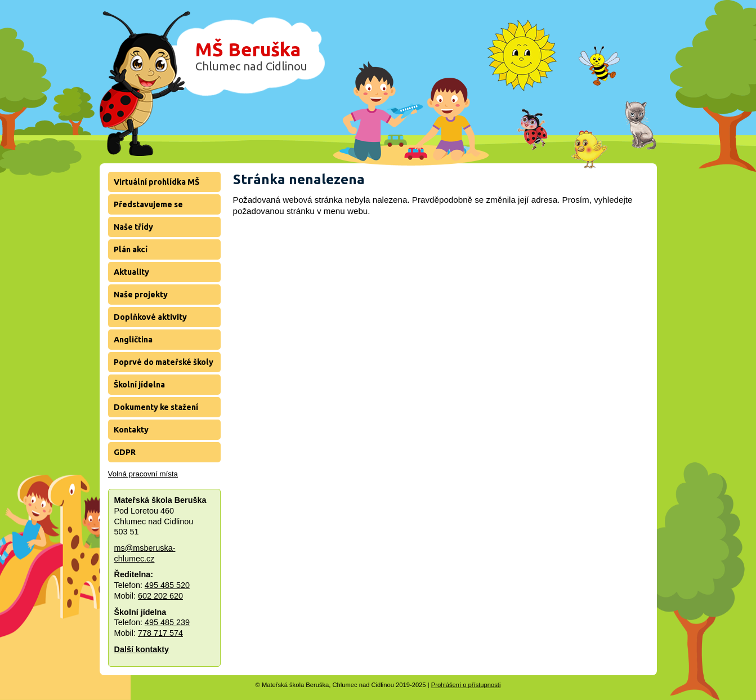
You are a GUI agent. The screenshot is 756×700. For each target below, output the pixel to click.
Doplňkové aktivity (150, 317)
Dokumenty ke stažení (156, 407)
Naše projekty (141, 295)
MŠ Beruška (251, 56)
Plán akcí (131, 249)
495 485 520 (167, 585)
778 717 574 (160, 633)
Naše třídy (133, 227)
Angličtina (133, 340)
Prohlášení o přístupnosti (466, 685)
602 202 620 (160, 596)
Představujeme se (148, 204)
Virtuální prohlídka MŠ (156, 182)
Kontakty (131, 430)
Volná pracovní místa (143, 474)
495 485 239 (167, 622)
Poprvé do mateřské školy (164, 362)
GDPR (125, 452)
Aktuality (131, 272)
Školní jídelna (139, 385)
